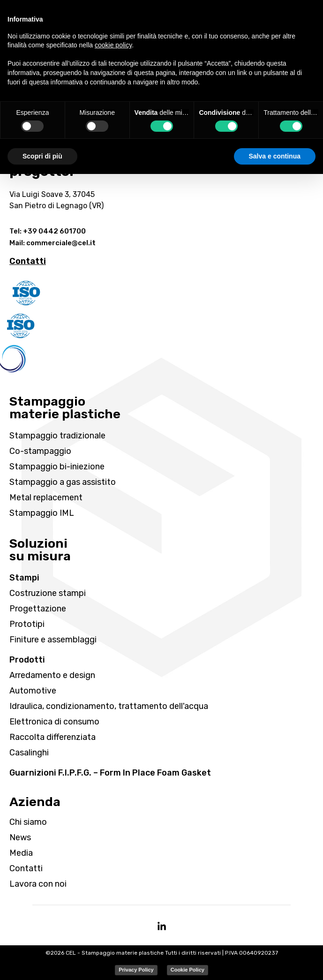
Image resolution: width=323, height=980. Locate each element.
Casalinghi (29, 753)
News (20, 837)
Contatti (26, 868)
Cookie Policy (188, 970)
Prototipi (27, 624)
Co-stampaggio (40, 451)
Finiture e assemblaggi (53, 640)
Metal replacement (46, 498)
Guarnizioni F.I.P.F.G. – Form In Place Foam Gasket (110, 773)
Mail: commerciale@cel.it (53, 243)
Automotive (33, 691)
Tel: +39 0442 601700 (48, 231)
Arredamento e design (52, 675)
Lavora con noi (38, 884)
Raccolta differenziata (53, 737)
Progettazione (38, 609)
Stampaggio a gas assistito (63, 482)
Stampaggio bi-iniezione (57, 467)
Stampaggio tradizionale (57, 436)
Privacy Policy (136, 970)
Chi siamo (28, 822)
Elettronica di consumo (54, 722)
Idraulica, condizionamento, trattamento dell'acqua (109, 706)
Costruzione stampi (48, 593)
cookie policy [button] (113, 45)
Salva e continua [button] (275, 156)
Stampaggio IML (42, 513)
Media (21, 853)
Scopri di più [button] (42, 156)
